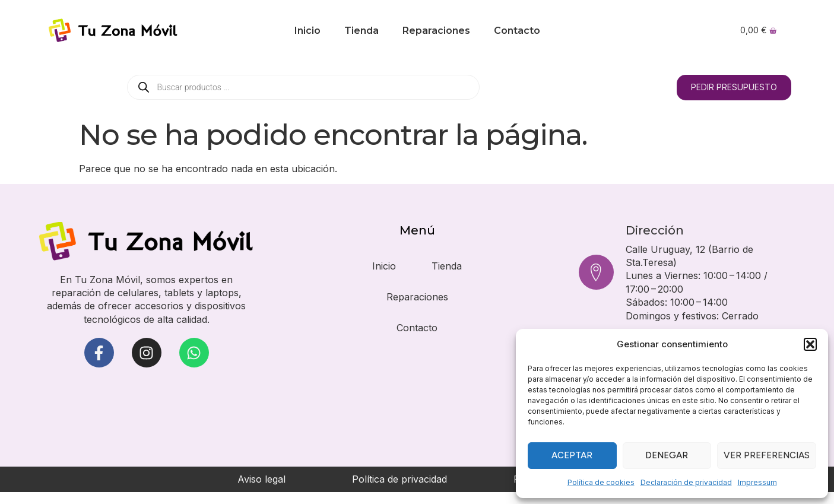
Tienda (361, 31)
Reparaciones (436, 31)
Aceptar (572, 455)
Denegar (667, 455)
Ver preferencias (767, 455)
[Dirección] (597, 272)
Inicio (307, 31)
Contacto (517, 31)
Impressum (757, 482)
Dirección (655, 230)
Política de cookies (601, 482)
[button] (810, 344)
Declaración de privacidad (686, 482)
